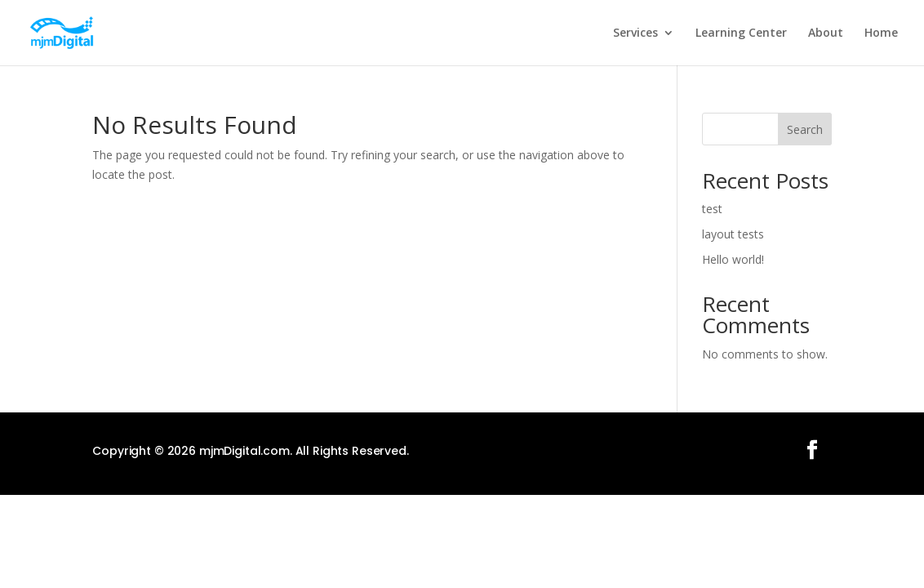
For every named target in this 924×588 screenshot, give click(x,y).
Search (805, 129)
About (826, 33)
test (712, 209)
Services (635, 33)
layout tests (733, 234)
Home (881, 33)
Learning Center (741, 33)
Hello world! (733, 259)
